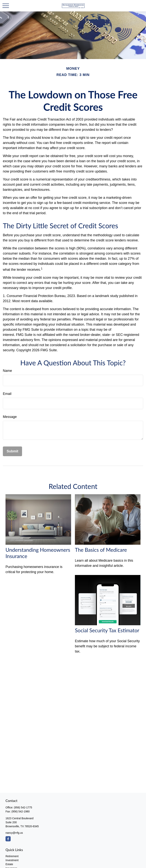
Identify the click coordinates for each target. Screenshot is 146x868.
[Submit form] (12, 451)
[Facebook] (8, 839)
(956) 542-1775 (23, 807)
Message (10, 417)
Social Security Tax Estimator (107, 630)
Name (7, 371)
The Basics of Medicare (101, 550)
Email (7, 394)
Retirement (12, 856)
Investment (12, 860)
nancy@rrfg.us (14, 833)
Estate (9, 864)
